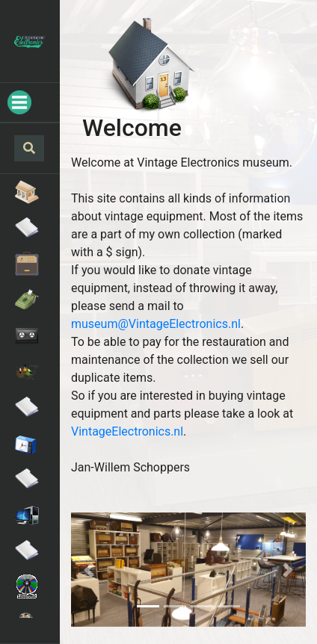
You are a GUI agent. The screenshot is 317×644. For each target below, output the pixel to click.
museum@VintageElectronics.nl (156, 324)
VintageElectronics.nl (127, 431)
